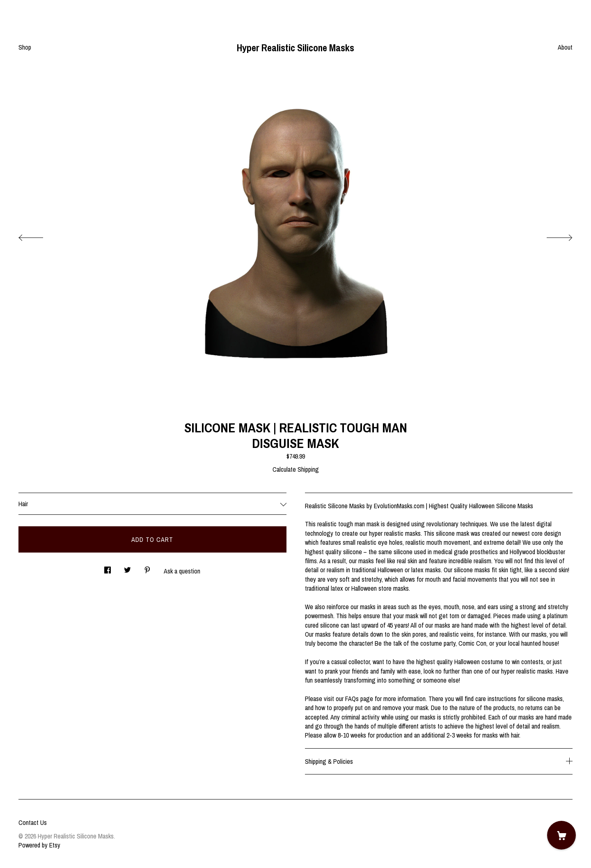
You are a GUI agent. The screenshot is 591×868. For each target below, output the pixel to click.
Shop (25, 47)
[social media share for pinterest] (147, 568)
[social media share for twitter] (127, 568)
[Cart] (561, 835)
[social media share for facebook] (108, 568)
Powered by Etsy (39, 845)
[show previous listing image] (39, 235)
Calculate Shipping (296, 469)
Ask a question (182, 571)
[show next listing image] (552, 235)
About (565, 47)
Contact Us (33, 822)
